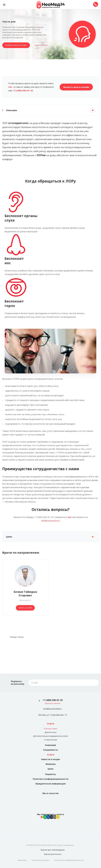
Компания (50, 745)
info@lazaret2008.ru (53, 709)
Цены (51, 769)
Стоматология (50, 740)
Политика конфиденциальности (51, 779)
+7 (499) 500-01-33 (53, 700)
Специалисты (50, 750)
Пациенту (50, 774)
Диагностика (50, 732)
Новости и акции (50, 759)
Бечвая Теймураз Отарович (25, 594)
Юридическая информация (51, 784)
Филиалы (51, 764)
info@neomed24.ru (51, 521)
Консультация (50, 729)
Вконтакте (47, 800)
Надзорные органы (40, 860)
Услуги (51, 724)
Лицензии (22, 860)
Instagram (54, 800)
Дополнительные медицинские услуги (50, 736)
